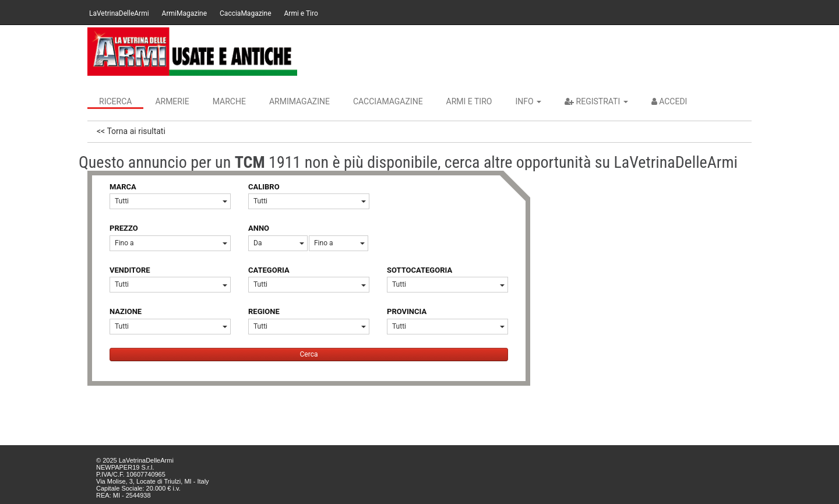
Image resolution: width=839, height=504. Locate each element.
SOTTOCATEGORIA (419, 270)
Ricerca (115, 101)
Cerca (309, 354)
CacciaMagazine (245, 13)
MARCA (123, 187)
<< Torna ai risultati (131, 131)
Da (279, 243)
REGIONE (264, 311)
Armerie (172, 101)
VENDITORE (130, 270)
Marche (229, 101)
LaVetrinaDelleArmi (119, 13)
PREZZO (124, 228)
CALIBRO (264, 187)
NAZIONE (126, 311)
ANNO (259, 228)
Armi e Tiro (301, 13)
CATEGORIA (269, 270)
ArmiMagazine (184, 13)
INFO (528, 101)
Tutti (171, 201)
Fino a (171, 243)
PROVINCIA (407, 311)
